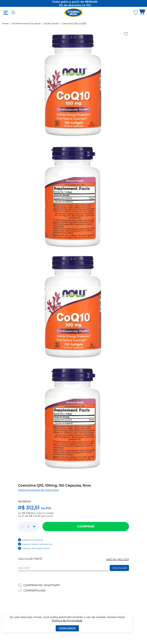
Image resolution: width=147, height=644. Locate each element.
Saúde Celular (51, 23)
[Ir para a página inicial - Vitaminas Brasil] (73, 13)
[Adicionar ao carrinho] (86, 527)
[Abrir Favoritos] (136, 13)
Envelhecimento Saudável (26, 23)
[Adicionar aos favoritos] (126, 34)
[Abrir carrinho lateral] (142, 13)
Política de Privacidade (67, 621)
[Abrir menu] (6, 13)
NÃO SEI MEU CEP (118, 559)
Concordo (67, 628)
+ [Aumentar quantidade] (34, 526)
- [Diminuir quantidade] (23, 526)
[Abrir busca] (13, 13)
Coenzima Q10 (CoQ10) (74, 23)
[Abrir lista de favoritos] (136, 13)
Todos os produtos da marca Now (38, 490)
